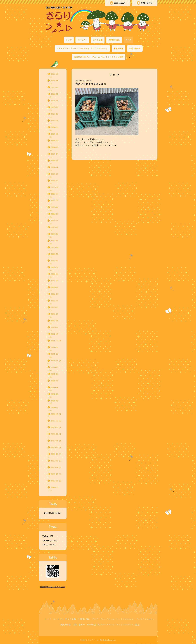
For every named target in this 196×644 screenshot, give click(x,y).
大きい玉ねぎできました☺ (91, 84)
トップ (69, 40)
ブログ (128, 40)
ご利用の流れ (114, 40)
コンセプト (82, 40)
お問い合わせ (145, 3)
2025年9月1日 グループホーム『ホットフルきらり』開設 (99, 57)
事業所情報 (119, 49)
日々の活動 (98, 40)
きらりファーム (92, 640)
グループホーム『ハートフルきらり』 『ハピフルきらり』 (82, 49)
